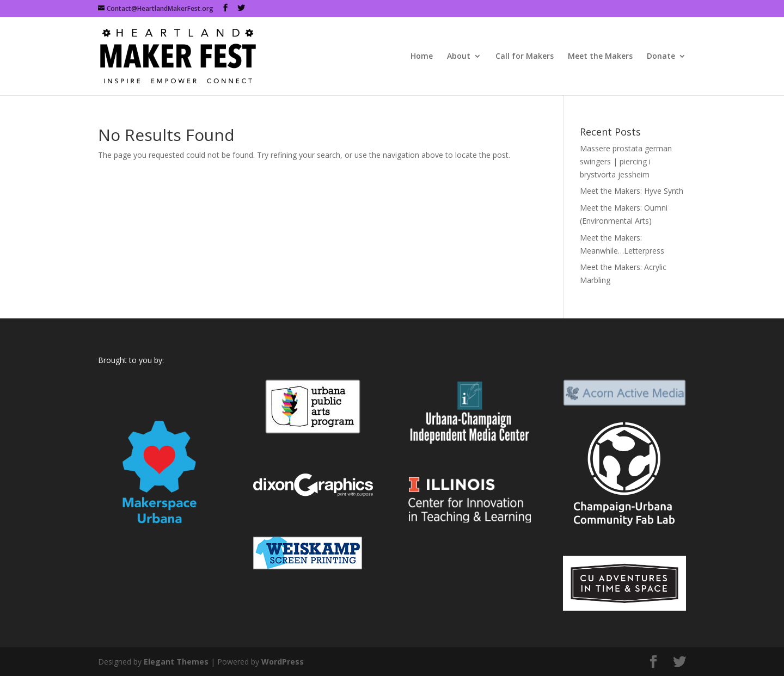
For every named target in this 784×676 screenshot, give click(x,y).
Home (422, 57)
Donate (661, 57)
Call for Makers (525, 57)
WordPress (283, 662)
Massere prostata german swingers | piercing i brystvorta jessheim (626, 161)
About (459, 57)
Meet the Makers (600, 57)
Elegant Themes (176, 662)
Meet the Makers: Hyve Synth (632, 191)
